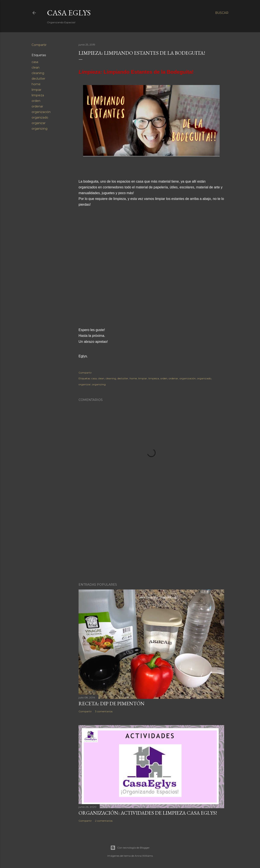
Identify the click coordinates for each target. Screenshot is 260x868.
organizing (39, 129)
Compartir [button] (39, 45)
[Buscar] (222, 13)
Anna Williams (144, 856)
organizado (40, 117)
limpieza (38, 95)
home (36, 84)
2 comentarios (104, 821)
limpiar (37, 90)
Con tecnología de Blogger (130, 848)
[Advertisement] (151, 542)
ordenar (37, 106)
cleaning (38, 73)
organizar (39, 123)
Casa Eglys (69, 13)
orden (36, 101)
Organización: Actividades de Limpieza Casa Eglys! (148, 813)
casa (35, 62)
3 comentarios (104, 711)
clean (36, 67)
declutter (38, 79)
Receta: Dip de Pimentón (112, 703)
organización (41, 112)
